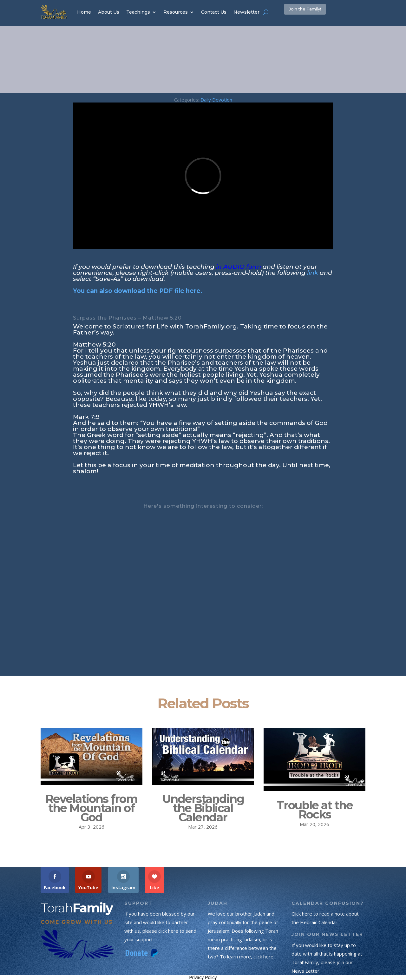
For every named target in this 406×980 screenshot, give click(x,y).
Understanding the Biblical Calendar (203, 808)
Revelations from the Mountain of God (91, 808)
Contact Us (214, 12)
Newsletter (246, 12)
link (313, 273)
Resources (176, 12)
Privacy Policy (203, 977)
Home (84, 12)
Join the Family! (317, 12)
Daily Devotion (216, 100)
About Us (109, 12)
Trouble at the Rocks (315, 810)
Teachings (138, 12)
